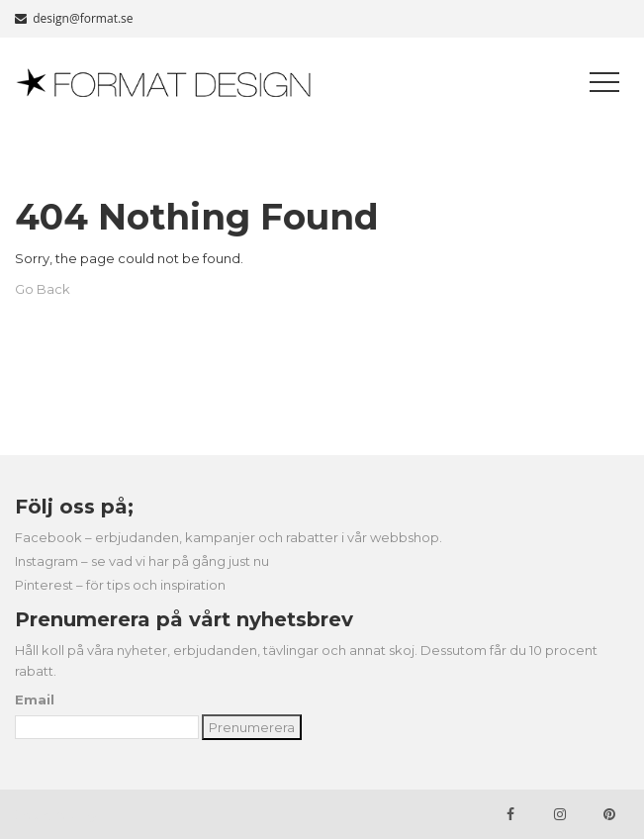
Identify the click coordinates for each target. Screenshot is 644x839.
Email (35, 699)
